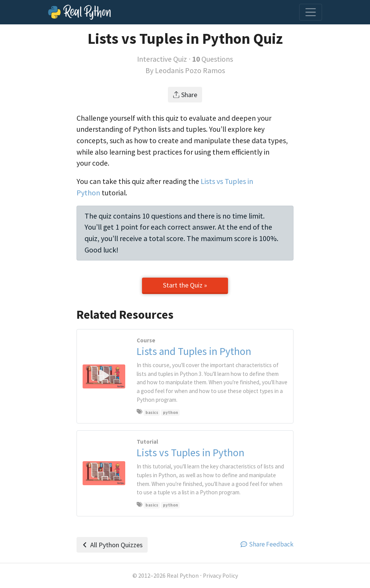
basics (152, 412)
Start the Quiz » (185, 285)
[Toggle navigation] (311, 12)
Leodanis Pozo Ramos (190, 70)
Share (185, 95)
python (171, 412)
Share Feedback (267, 544)
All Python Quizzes (112, 545)
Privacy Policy (220, 576)
